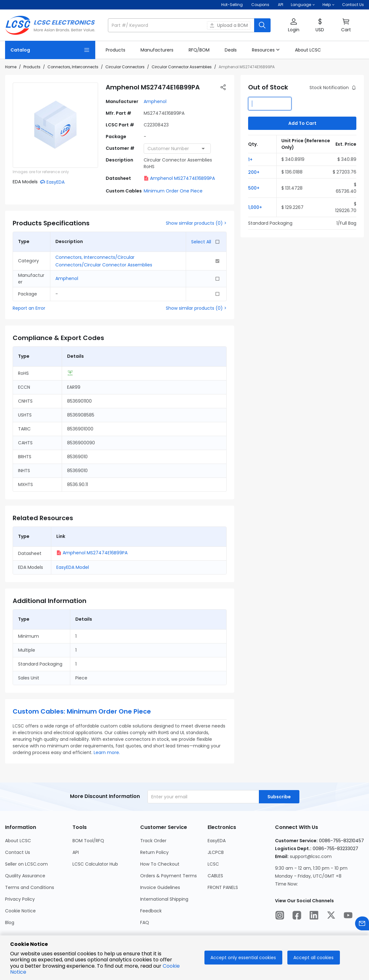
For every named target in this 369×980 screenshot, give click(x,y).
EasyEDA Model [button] (73, 567)
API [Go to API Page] (76, 852)
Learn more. (107, 752)
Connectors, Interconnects (73, 67)
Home (11, 67)
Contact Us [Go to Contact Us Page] (18, 852)
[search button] (262, 25)
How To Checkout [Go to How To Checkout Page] (160, 864)
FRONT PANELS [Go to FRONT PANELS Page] (223, 887)
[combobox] (177, 149)
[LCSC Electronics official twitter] (331, 916)
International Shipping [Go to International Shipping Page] (164, 899)
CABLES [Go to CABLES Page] (215, 876)
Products (32, 67)
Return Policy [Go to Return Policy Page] (154, 852)
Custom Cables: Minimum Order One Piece (82, 711)
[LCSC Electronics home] (50, 25)
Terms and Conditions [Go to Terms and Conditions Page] (30, 887)
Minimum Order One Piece (173, 191)
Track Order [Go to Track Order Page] (153, 841)
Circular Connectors (125, 67)
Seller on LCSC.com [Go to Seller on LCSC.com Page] (26, 864)
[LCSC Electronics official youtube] (348, 916)
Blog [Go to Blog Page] (10, 922)
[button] (303, 5)
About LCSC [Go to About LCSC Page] (18, 841)
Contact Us (353, 5)
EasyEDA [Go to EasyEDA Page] (217, 841)
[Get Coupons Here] (260, 5)
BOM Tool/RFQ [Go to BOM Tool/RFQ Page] (88, 841)
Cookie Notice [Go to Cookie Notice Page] (20, 911)
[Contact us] (362, 925)
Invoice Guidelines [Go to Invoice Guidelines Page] (160, 887)
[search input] (182, 25)
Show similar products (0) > (196, 223)
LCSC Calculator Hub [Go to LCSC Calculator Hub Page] (95, 864)
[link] (116, 50)
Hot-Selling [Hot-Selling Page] (232, 5)
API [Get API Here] (281, 5)
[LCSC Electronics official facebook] (297, 916)
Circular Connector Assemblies (182, 67)
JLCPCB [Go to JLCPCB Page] (216, 852)
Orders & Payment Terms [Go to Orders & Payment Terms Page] (169, 876)
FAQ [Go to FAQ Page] (145, 922)
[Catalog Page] (50, 50)
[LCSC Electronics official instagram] (280, 916)
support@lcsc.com (311, 856)
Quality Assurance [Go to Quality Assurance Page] (25, 876)
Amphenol (155, 101)
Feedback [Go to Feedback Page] (151, 911)
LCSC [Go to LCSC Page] (213, 864)
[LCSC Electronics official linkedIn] (314, 916)
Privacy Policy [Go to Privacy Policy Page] (20, 899)
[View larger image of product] (55, 125)
